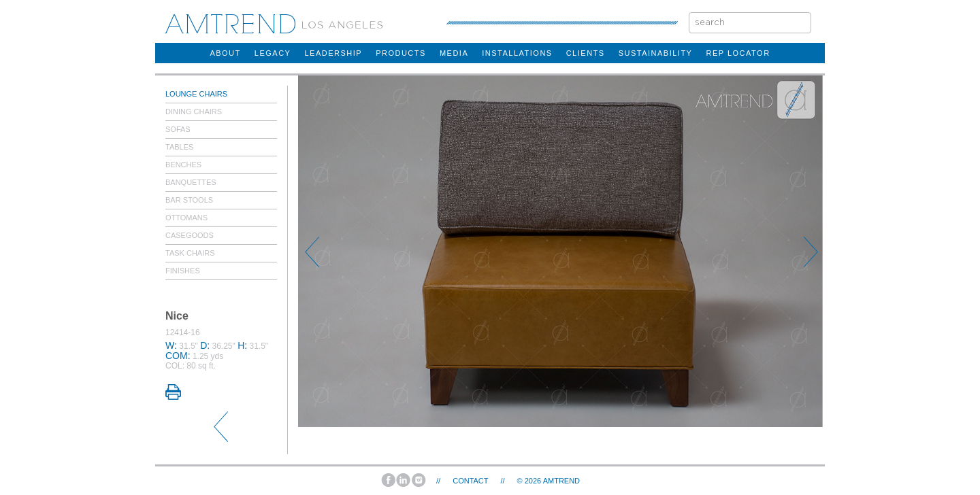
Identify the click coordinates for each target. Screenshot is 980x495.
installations (517, 53)
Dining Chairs (194, 112)
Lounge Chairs (196, 94)
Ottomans (186, 218)
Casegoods (190, 235)
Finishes (183, 271)
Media (454, 53)
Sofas (178, 129)
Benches (183, 165)
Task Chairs (190, 253)
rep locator (738, 53)
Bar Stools (189, 200)
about (225, 53)
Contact (470, 481)
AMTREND (561, 481)
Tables (179, 147)
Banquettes (191, 182)
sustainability (656, 53)
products (401, 53)
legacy (273, 53)
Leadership (333, 53)
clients (586, 53)
